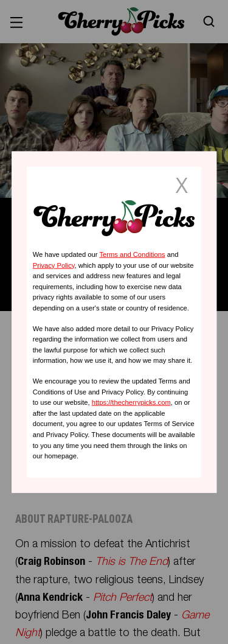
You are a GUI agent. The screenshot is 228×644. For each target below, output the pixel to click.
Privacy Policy (54, 265)
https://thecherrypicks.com (131, 402)
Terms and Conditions (132, 254)
